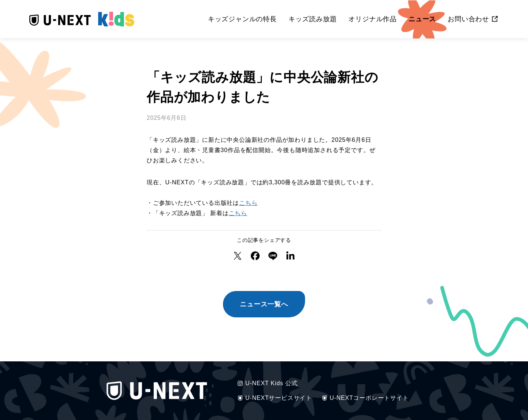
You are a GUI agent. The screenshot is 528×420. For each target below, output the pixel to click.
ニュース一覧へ (264, 304)
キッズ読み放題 (313, 19)
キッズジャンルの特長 (242, 19)
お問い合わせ (468, 19)
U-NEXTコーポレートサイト (365, 398)
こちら (248, 203)
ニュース (422, 19)
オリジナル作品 (373, 19)
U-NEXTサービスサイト (274, 398)
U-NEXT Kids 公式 (267, 383)
